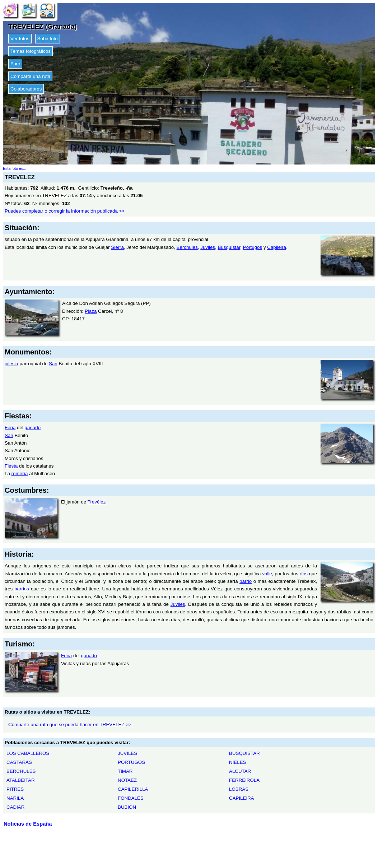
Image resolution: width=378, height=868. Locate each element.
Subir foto (48, 39)
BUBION (127, 807)
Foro (15, 64)
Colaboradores (26, 89)
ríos (304, 574)
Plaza (91, 311)
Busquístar (229, 247)
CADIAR (15, 807)
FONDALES (131, 798)
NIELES (237, 762)
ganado (33, 428)
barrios (22, 589)
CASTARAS (19, 762)
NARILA (15, 798)
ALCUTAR (240, 771)
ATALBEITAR (21, 780)
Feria (10, 428)
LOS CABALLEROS (28, 753)
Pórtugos (253, 247)
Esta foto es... (15, 168)
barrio (246, 581)
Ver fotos (20, 39)
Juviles (208, 247)
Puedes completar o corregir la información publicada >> (65, 211)
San (53, 364)
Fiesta (11, 466)
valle (267, 574)
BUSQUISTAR (244, 753)
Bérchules (187, 247)
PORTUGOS (131, 762)
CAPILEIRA (242, 798)
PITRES (15, 789)
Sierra (117, 247)
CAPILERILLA (133, 789)
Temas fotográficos (31, 51)
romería (20, 474)
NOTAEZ (127, 780)
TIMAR (125, 771)
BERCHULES (21, 771)
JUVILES (127, 753)
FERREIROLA (244, 780)
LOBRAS (239, 789)
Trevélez (97, 502)
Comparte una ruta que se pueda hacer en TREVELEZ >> (70, 725)
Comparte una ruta (30, 76)
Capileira (277, 247)
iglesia (11, 364)
